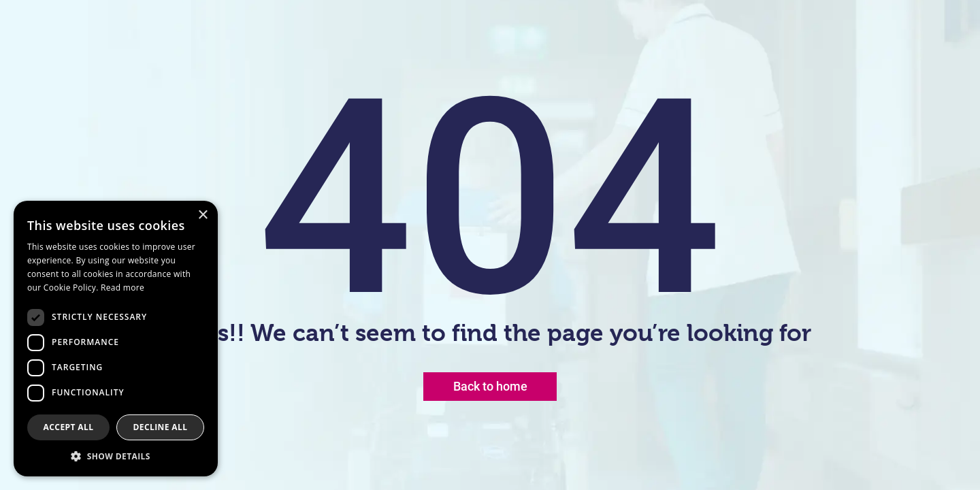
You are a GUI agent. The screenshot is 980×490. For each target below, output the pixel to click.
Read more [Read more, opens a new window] (122, 288)
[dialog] (116, 339)
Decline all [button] (161, 427)
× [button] (202, 215)
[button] (116, 456)
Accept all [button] (69, 427)
